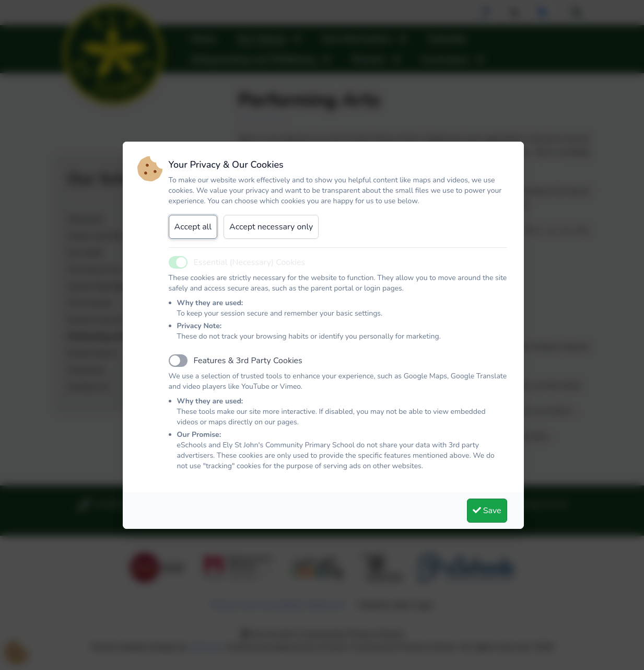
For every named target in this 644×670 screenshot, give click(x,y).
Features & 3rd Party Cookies (248, 361)
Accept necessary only (271, 227)
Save (487, 511)
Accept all (193, 227)
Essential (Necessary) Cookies (250, 262)
